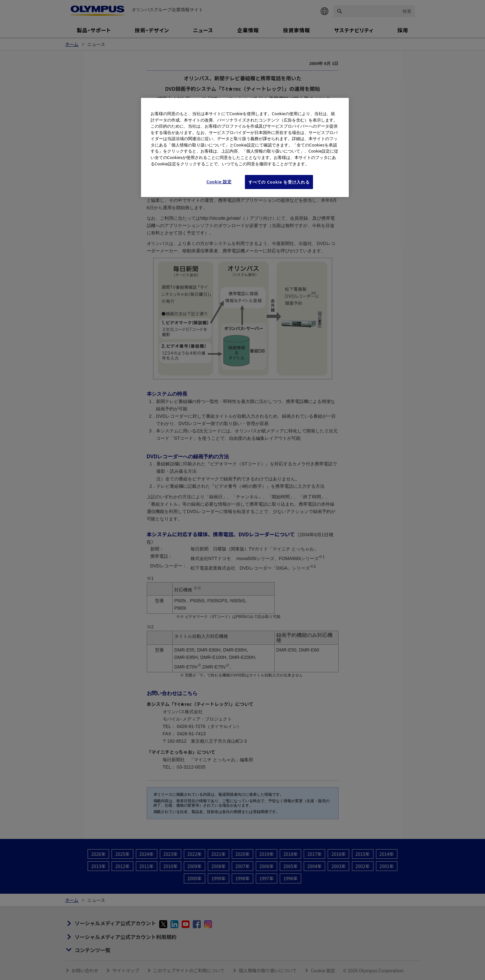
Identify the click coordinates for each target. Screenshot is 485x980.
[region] (245, 147)
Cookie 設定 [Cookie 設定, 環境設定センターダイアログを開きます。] (219, 182)
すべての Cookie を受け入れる (279, 182)
